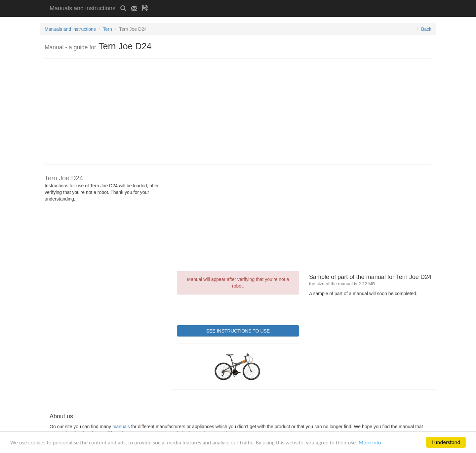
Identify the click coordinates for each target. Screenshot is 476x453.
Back (426, 29)
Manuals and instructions (82, 8)
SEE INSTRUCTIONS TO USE (238, 331)
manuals (121, 427)
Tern (108, 29)
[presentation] (227, 309)
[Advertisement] (230, 2)
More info (370, 443)
